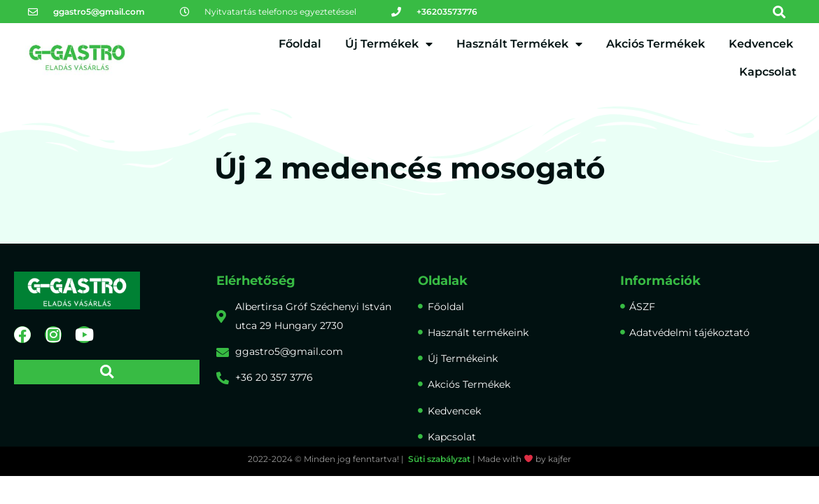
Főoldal (300, 44)
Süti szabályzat (439, 459)
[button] (779, 12)
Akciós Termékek (656, 44)
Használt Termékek (519, 44)
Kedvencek (761, 44)
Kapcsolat (768, 72)
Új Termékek (389, 44)
